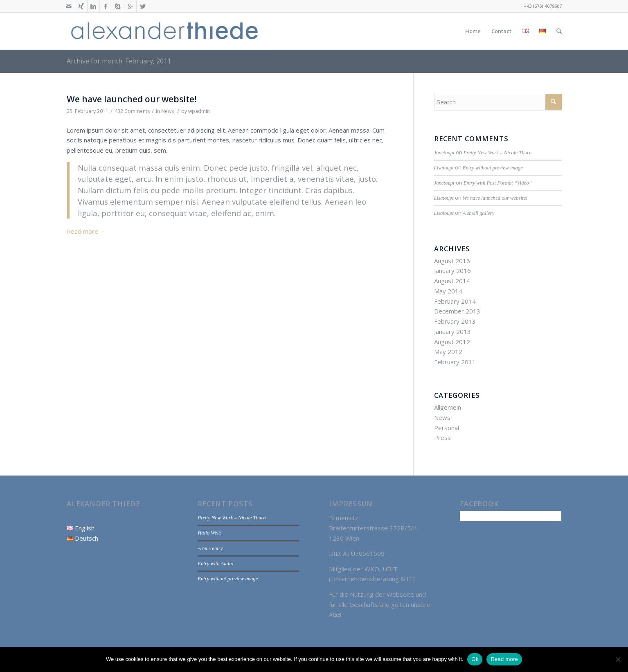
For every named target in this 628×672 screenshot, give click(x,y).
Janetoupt (444, 153)
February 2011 (455, 362)
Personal (447, 428)
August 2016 (452, 261)
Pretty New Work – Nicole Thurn (498, 153)
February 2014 (455, 301)
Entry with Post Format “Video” (498, 183)
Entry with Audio (215, 564)
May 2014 (448, 291)
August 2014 (452, 281)
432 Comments (132, 111)
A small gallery (479, 213)
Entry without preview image (493, 168)
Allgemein (448, 407)
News (168, 111)
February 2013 (455, 321)
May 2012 (448, 352)
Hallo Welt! (210, 533)
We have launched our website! (132, 99)
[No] (618, 659)
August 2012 (452, 342)
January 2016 (452, 271)
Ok (475, 659)
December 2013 (457, 311)
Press (442, 437)
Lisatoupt (444, 168)
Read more (86, 231)
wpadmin (199, 111)
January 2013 (452, 331)
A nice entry (210, 548)
